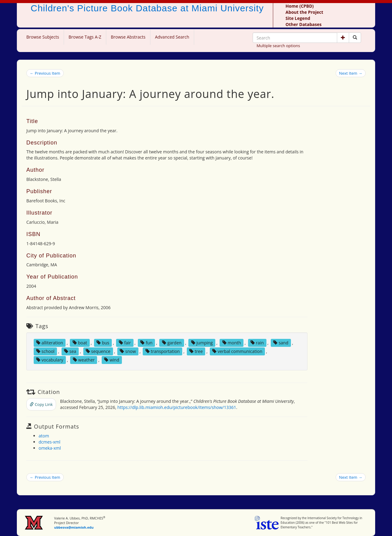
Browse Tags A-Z (85, 37)
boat (80, 343)
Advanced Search (172, 37)
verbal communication (237, 351)
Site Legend (298, 18)
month (232, 343)
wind (112, 360)
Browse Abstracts (128, 37)
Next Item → (351, 73)
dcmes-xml (49, 442)
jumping (202, 343)
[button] (343, 38)
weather (84, 360)
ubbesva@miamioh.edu (74, 527)
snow (128, 351)
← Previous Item (45, 73)
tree (196, 351)
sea (70, 351)
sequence (98, 351)
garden (172, 343)
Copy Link (41, 404)
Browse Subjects (43, 37)
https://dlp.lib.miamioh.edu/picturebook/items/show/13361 (177, 407)
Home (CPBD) (300, 6)
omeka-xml (50, 448)
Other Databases (303, 24)
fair (125, 343)
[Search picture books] (355, 38)
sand (281, 343)
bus (103, 343)
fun (146, 343)
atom (44, 436)
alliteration (50, 343)
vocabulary (50, 360)
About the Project (304, 12)
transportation (163, 351)
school (45, 351)
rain (257, 343)
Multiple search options (278, 46)
